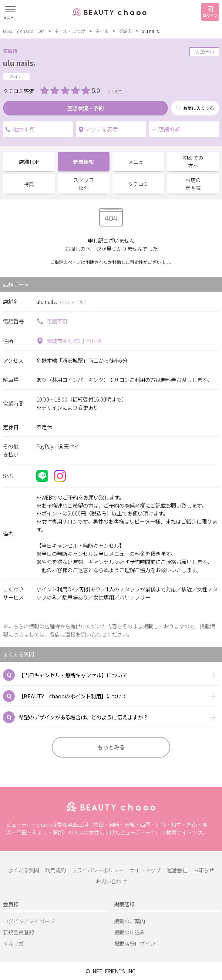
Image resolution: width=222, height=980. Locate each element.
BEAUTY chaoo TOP (23, 31)
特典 (29, 184)
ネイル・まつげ (70, 31)
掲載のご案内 (129, 921)
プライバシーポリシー (98, 870)
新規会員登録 (18, 932)
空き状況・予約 (85, 108)
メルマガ (13, 943)
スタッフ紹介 (84, 184)
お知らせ (203, 870)
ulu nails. (19, 63)
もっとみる (111, 747)
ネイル (102, 31)
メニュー (138, 162)
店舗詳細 (166, 129)
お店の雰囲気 (193, 184)
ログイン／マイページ (29, 921)
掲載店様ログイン (135, 943)
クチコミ (138, 184)
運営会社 (177, 870)
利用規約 (55, 870)
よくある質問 (24, 870)
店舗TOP (29, 162)
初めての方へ (193, 162)
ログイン (210, 12)
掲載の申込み (129, 932)
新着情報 (84, 162)
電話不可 (8, 130)
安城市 (125, 31)
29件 (117, 91)
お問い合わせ (111, 881)
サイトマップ (145, 870)
